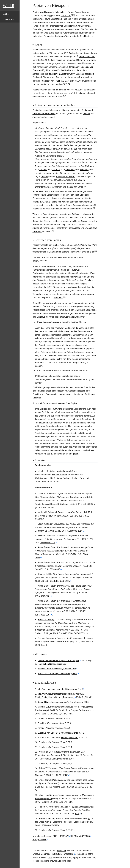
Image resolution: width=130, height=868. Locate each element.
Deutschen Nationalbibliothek (52, 664)
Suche (6, 14)
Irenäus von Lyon (87, 57)
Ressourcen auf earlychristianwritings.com (58, 674)
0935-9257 (46, 615)
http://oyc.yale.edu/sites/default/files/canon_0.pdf (60, 689)
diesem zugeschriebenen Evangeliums (79, 313)
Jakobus (56, 170)
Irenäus (41, 718)
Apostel (86, 114)
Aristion (85, 110)
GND (55, 836)
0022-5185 (65, 581)
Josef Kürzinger (45, 524)
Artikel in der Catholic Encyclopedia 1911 (57, 669)
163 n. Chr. (66, 16)
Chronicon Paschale (84, 280)
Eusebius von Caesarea (48, 322)
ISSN (69, 531)
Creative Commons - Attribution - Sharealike (53, 854)
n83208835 (84, 836)
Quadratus (58, 297)
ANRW (71, 512)
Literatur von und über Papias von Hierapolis (59, 661)
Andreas (38, 166)
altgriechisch (61, 12)
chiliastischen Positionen (83, 394)
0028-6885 (55, 569)
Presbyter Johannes (65, 177)
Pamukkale (74, 22)
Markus (78, 310)
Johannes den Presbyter (44, 114)
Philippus (75, 90)
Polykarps (90, 60)
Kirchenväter (38, 19)
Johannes (73, 67)
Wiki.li (8, 6)
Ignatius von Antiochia (59, 74)
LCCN (75, 836)
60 (51, 16)
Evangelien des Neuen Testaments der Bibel (64, 36)
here (50, 857)
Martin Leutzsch (64, 471)
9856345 (42, 840)
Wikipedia (61, 851)
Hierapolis (37, 22)
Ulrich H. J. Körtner (47, 471)
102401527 (64, 836)
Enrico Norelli (45, 780)
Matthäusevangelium (68, 317)
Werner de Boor (40, 214)
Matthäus (84, 170)
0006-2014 (77, 531)
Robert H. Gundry (46, 619)
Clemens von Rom (51, 77)
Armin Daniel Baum (47, 547)
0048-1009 (50, 543)
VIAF (35, 840)
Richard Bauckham (41, 191)
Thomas (43, 170)
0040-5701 (46, 596)
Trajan (58, 81)
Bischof (54, 19)
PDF (66, 775)
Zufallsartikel (9, 20)
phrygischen (83, 19)
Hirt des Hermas (60, 475)
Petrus (59, 166)
